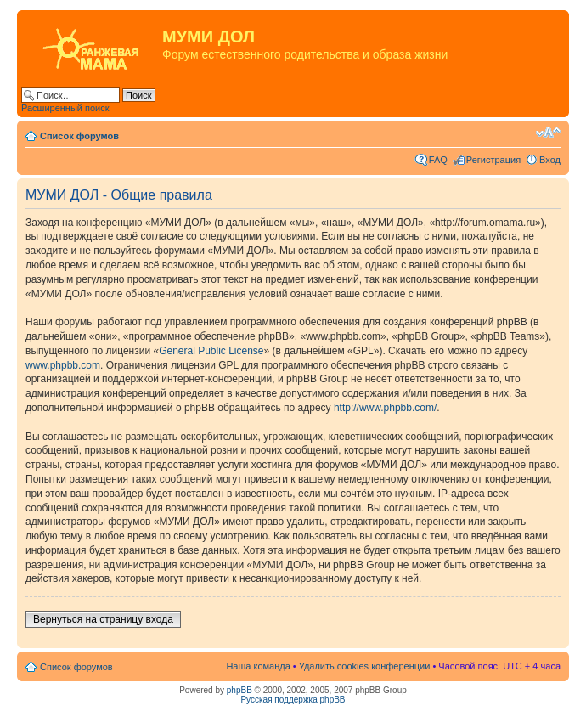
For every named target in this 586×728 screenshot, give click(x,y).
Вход (550, 160)
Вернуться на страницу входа (103, 619)
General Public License (211, 351)
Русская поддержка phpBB (293, 700)
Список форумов (79, 136)
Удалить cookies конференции (365, 666)
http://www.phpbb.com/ (385, 408)
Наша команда (258, 666)
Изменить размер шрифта (548, 133)
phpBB (239, 690)
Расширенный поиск (65, 108)
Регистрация (493, 160)
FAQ (438, 160)
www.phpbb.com (63, 365)
